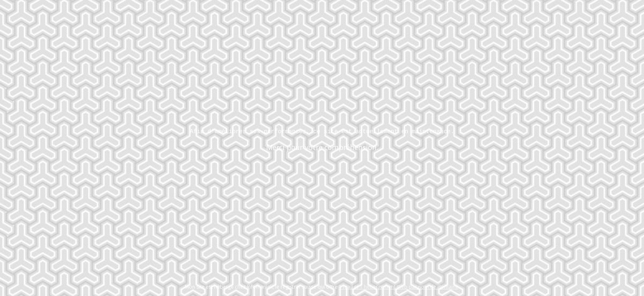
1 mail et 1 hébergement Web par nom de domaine (399, 287)
